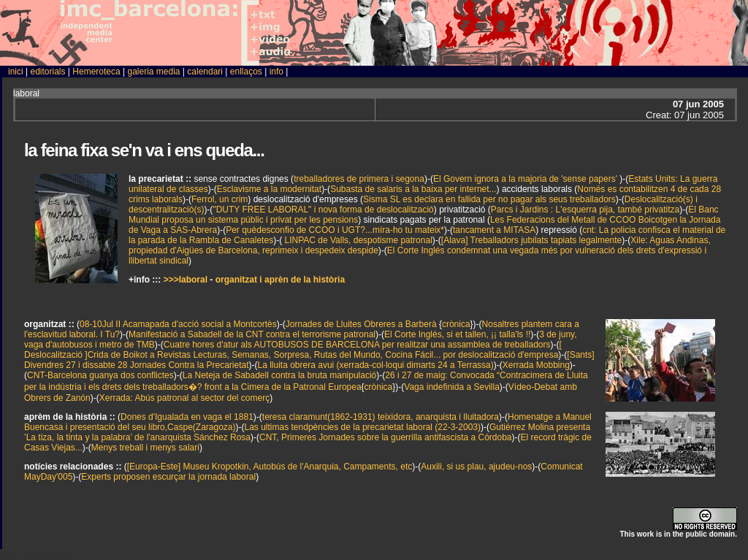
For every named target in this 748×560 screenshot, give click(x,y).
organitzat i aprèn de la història (280, 280)
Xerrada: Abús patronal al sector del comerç (184, 398)
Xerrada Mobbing (536, 365)
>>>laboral (186, 280)
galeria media (153, 72)
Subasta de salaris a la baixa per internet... (413, 189)
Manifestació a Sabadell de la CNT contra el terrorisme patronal (252, 334)
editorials (47, 72)
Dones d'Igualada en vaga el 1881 (187, 417)
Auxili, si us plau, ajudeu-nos (476, 467)
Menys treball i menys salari (145, 448)
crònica (456, 324)
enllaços (246, 72)
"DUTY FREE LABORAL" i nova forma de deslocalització (323, 210)
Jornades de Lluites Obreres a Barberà (361, 324)
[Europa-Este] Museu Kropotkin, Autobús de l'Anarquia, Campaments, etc (270, 467)
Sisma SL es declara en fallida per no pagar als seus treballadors (489, 199)
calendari (205, 72)
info (276, 72)
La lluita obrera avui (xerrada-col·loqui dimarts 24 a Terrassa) (376, 365)
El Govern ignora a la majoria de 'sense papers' (526, 179)
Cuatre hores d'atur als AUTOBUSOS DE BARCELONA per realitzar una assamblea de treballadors (357, 345)
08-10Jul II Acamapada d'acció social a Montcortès (178, 324)
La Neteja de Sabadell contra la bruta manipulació (280, 375)
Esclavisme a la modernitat (269, 189)
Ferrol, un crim (220, 199)
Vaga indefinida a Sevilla (452, 387)
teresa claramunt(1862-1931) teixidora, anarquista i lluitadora (381, 417)
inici (16, 72)
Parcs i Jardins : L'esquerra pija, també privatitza (585, 210)
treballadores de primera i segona (359, 179)
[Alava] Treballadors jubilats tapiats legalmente (531, 240)
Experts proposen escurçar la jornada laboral (168, 477)
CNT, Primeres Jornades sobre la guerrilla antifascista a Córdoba (386, 437)
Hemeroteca (96, 72)
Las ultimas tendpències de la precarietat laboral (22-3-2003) (363, 427)
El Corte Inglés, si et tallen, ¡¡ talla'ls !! (457, 334)
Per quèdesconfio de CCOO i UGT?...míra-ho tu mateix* (335, 230)
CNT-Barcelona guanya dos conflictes (100, 375)
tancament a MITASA (494, 230)
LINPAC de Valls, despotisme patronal (357, 240)
